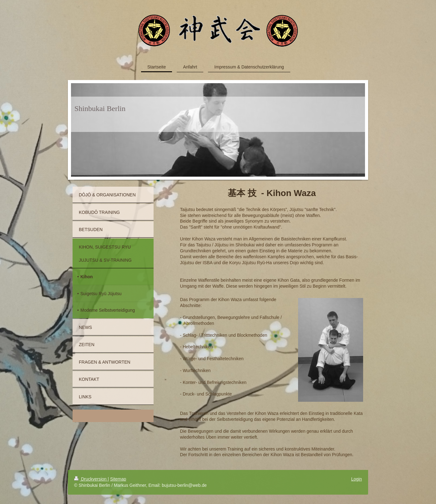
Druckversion (91, 479)
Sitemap (118, 479)
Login (357, 479)
